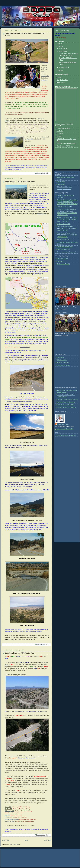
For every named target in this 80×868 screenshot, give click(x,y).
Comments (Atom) (15, 844)
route (30, 197)
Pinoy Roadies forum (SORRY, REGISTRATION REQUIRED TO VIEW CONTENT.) (67, 235)
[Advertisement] (65, 157)
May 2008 (62, 51)
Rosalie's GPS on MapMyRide (66, 143)
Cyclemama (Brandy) (63, 264)
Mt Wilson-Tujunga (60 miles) (66, 402)
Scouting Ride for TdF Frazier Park (20, 653)
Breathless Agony (42, 214)
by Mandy (60, 134)
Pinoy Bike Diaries (63, 259)
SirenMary (60, 261)
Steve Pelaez (61, 184)
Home (27, 840)
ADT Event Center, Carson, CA (66, 435)
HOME (59, 77)
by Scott (60, 136)
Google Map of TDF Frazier (65, 146)
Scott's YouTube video (64, 128)
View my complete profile (65, 429)
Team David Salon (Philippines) (67, 252)
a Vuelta (45, 711)
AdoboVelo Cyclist (63, 424)
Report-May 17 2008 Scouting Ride (20, 182)
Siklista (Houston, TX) (64, 249)
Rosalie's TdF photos (63, 365)
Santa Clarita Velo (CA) (64, 240)
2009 (59, 44)
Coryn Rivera (61, 182)
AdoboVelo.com (62, 360)
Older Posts (47, 840)
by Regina (60, 131)
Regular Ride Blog (63, 80)
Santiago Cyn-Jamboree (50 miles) (68, 399)
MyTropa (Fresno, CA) (64, 224)
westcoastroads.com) (25, 347)
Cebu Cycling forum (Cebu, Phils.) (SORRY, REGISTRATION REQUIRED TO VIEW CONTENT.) (68, 202)
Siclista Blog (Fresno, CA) (65, 247)
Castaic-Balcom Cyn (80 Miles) (66, 407)
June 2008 (62, 49)
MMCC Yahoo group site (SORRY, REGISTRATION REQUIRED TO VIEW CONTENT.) (67, 219)
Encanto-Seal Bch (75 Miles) (66, 405)
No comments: (41, 173)
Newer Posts (6, 840)
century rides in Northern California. (45, 78)
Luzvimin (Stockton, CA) (64, 206)
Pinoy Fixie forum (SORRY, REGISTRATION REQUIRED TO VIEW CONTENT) (67, 228)
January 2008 (63, 68)
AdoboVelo (60, 357)
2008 (59, 46)
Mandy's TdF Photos (63, 363)
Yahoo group (61, 83)
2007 (59, 71)
